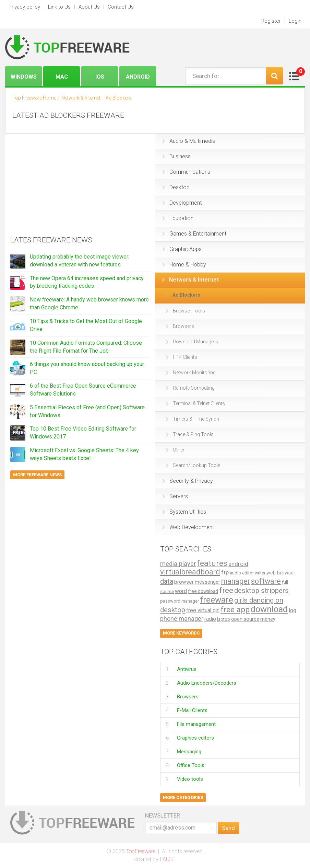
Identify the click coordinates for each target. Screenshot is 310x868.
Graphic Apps (182, 249)
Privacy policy (24, 7)
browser (184, 582)
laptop (224, 619)
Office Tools (191, 765)
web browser (281, 573)
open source (245, 619)
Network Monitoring (191, 373)
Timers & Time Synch (192, 419)
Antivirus (187, 669)
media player (178, 564)
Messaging (189, 752)
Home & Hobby (184, 265)
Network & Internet (190, 280)
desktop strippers (261, 591)
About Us (89, 7)
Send (228, 828)
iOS (100, 77)
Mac (62, 77)
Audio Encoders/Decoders (207, 683)
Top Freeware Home (34, 98)
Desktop (176, 187)
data (167, 581)
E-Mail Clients (192, 710)
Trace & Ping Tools (190, 434)
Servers (175, 496)
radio (210, 619)
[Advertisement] (62, 182)
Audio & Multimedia (189, 141)
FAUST (168, 859)
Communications (186, 172)
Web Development (188, 527)
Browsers (180, 326)
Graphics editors (195, 738)
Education (178, 218)
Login (295, 21)
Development (182, 203)
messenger (207, 582)
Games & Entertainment (194, 234)
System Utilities (184, 512)
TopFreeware (141, 851)
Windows (24, 77)
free (226, 590)
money (268, 619)
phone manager (182, 619)
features (212, 563)
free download (203, 591)
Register (271, 21)
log (293, 610)
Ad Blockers (183, 295)
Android (138, 77)
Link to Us (59, 7)
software (266, 581)
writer (260, 573)
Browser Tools (185, 311)
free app (235, 610)
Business (176, 156)
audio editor (242, 573)
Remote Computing (190, 388)
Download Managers (192, 342)
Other (175, 450)
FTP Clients (181, 357)
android (238, 564)
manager (236, 581)
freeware (217, 600)
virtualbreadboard (190, 572)
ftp (225, 572)
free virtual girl (203, 610)
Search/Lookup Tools (193, 465)
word (181, 591)
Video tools (190, 779)
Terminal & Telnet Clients (195, 403)
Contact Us (121, 7)
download (269, 609)
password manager (180, 601)
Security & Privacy (188, 481)
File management (196, 724)
